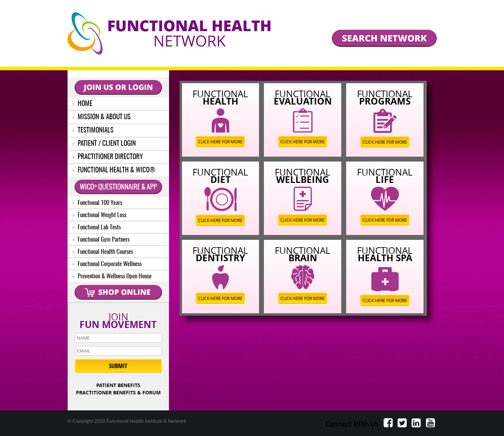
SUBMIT (118, 366)
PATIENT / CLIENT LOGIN (104, 144)
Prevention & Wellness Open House (112, 276)
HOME (83, 104)
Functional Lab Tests (97, 227)
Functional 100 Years (97, 203)
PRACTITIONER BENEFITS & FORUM (118, 392)
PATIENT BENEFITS (118, 385)
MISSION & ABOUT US (102, 117)
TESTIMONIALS (93, 131)
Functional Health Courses (103, 252)
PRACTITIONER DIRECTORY (108, 157)
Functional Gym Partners (101, 240)
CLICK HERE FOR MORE (220, 142)
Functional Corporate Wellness (107, 264)
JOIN (118, 319)
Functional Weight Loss (100, 215)
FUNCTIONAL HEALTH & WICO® (114, 170)
